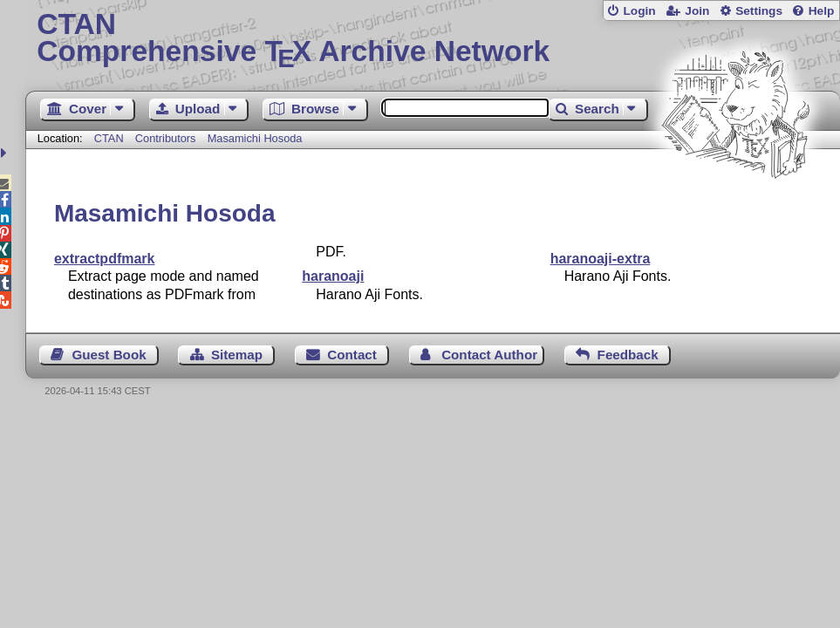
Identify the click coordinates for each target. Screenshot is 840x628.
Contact (352, 355)
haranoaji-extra (601, 259)
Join (697, 11)
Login (639, 11)
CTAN (109, 138)
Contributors (166, 138)
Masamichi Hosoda (255, 138)
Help (822, 11)
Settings (759, 11)
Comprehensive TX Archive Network (432, 39)
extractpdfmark (105, 259)
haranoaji (333, 276)
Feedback (628, 355)
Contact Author (489, 355)
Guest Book (109, 355)
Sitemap (237, 355)
